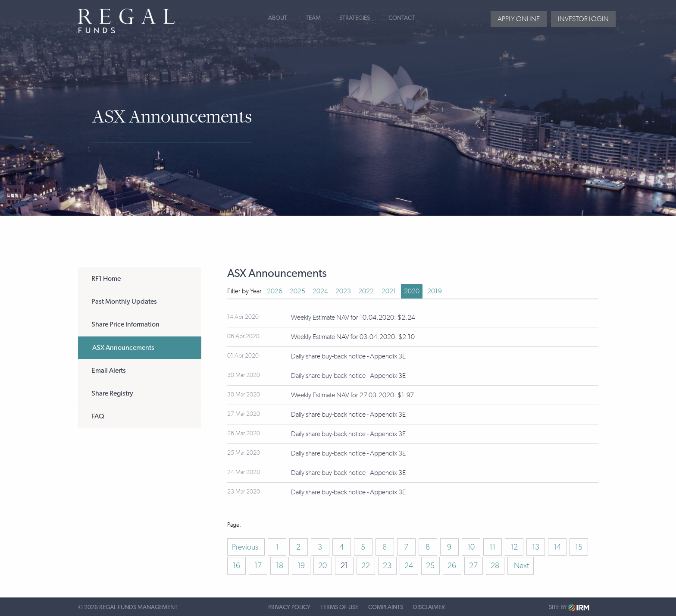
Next (521, 566)
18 (280, 566)
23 (387, 566)
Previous (246, 547)
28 (495, 566)
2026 (275, 291)
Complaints (386, 607)
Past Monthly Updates (124, 302)
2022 (366, 291)
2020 (412, 291)
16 (236, 566)
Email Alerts (109, 371)
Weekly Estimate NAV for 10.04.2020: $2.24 (353, 317)
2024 (320, 291)
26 (452, 566)
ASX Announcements (123, 348)
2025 (297, 291)
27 (473, 566)
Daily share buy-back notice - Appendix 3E (348, 356)
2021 (389, 291)
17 (258, 566)
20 (322, 566)
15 (579, 547)
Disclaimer (429, 607)
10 (471, 547)
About (278, 18)
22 (366, 566)
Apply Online (519, 19)
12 (514, 547)
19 (301, 566)
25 (430, 566)
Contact (402, 18)
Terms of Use (339, 607)
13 (536, 547)
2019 (435, 291)
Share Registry (112, 393)
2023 (343, 291)
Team (313, 18)
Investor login (583, 19)
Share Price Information (125, 324)
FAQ (98, 416)
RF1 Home (106, 279)
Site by (569, 608)
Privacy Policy (289, 607)
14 (557, 547)
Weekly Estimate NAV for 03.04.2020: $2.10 (353, 337)
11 (492, 547)
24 (409, 566)
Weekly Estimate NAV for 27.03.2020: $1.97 (352, 395)
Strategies (355, 18)
